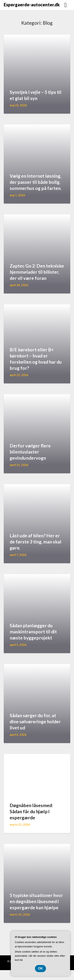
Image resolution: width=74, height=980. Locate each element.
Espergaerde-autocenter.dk (32, 5)
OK (40, 968)
